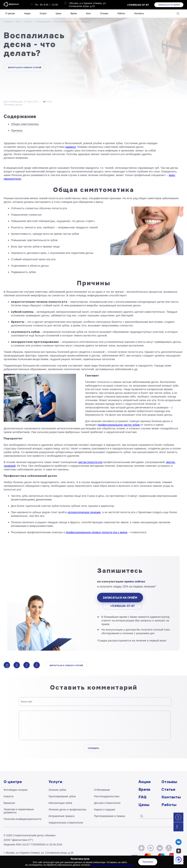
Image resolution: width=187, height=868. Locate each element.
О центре (10, 13)
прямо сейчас (135, 581)
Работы (121, 13)
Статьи (28, 22)
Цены (59, 13)
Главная (8, 22)
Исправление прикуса (62, 816)
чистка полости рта (90, 462)
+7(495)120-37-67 (122, 606)
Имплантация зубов (60, 803)
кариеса (70, 147)
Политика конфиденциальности (23, 819)
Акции (27, 13)
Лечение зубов (57, 790)
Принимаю (148, 862)
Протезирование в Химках (110, 816)
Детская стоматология (107, 803)
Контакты (139, 13)
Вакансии (9, 803)
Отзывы (104, 13)
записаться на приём (120, 598)
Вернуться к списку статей (25, 67)
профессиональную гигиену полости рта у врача (97, 532)
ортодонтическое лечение (84, 512)
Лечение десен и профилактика (67, 810)
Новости (9, 796)
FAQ (142, 797)
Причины (17, 130)
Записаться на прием (169, 5)
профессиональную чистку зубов (119, 425)
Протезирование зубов (62, 796)
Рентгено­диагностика (107, 796)
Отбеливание (102, 790)
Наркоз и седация (105, 810)
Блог (18, 22)
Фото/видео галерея (16, 790)
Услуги (43, 13)
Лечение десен (43, 22)
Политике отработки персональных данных (113, 865)
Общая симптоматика (25, 124)
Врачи (74, 13)
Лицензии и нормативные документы (19, 811)
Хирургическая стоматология (66, 823)
